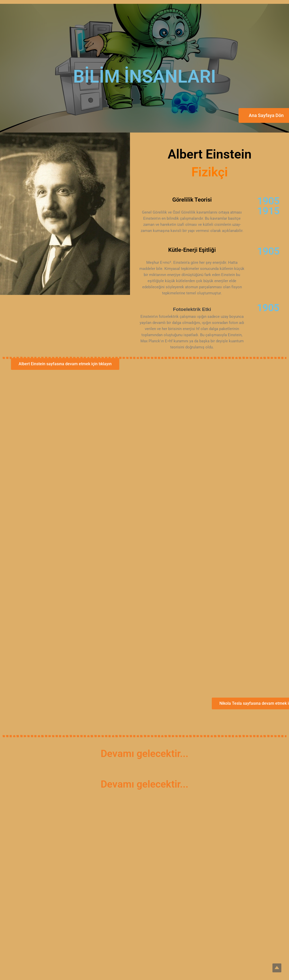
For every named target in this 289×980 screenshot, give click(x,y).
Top (277, 968)
